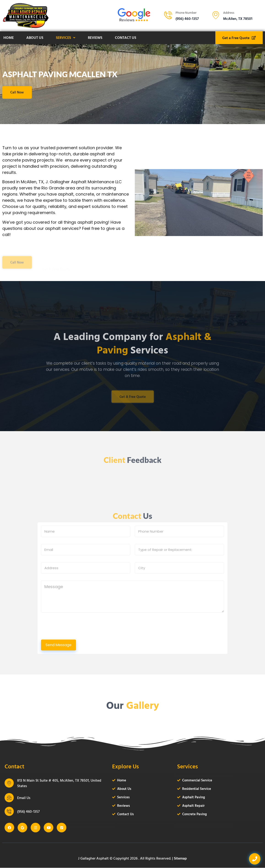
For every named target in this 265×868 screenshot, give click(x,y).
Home (9, 37)
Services (66, 37)
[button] (66, 38)
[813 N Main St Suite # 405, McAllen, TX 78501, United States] (9, 783)
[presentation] (76, 636)
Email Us (24, 798)
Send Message (58, 645)
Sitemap (180, 858)
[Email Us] (9, 798)
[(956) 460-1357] (9, 812)
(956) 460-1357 (28, 812)
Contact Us (126, 37)
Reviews (95, 37)
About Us (35, 37)
